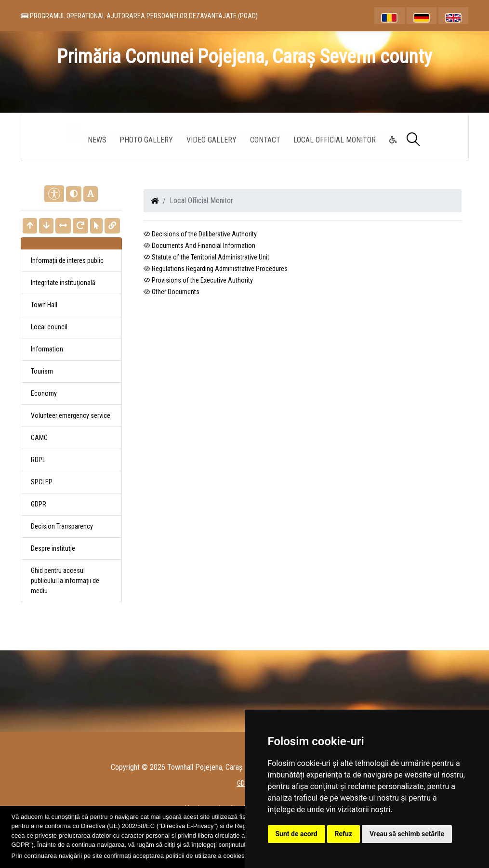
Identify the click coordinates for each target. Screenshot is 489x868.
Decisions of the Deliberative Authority (200, 234)
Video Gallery (211, 140)
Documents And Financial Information (199, 246)
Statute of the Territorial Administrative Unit (206, 257)
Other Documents (172, 292)
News (97, 140)
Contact (265, 140)
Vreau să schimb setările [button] (407, 834)
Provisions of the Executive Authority (198, 280)
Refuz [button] (344, 834)
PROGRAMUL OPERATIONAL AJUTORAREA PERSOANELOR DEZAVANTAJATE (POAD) (139, 16)
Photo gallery (146, 140)
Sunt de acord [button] (297, 834)
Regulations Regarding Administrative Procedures (216, 269)
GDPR (39, 504)
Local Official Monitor (335, 140)
